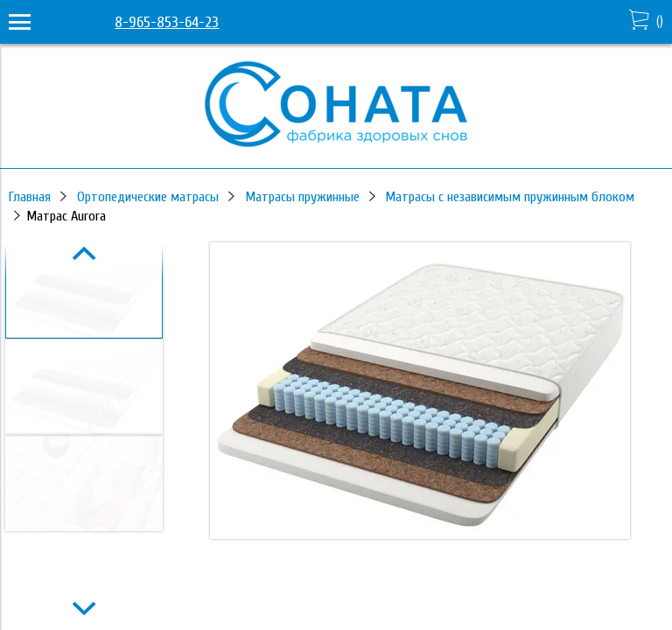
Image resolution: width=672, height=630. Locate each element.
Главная (30, 197)
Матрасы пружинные (302, 197)
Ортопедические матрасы (148, 197)
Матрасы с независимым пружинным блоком (510, 197)
